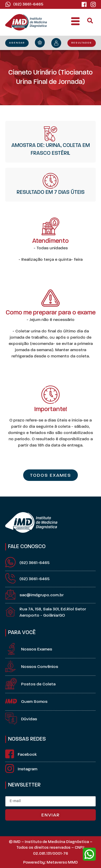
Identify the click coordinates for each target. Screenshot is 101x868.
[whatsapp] (89, 854)
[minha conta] (56, 43)
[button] (75, 22)
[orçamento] (40, 42)
